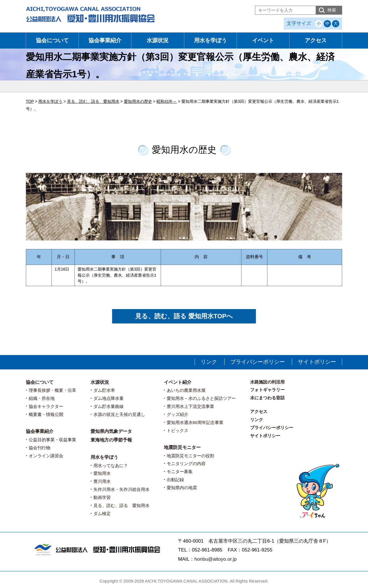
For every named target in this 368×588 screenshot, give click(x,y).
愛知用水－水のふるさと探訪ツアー (201, 398)
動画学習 (102, 497)
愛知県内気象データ (111, 431)
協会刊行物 (40, 448)
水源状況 (158, 40)
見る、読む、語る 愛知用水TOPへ (184, 316)
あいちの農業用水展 (186, 390)
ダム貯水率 (104, 390)
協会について (52, 40)
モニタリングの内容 (186, 463)
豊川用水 (102, 481)
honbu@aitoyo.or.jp (215, 559)
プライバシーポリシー (258, 362)
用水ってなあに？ (111, 465)
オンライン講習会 (46, 456)
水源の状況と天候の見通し (119, 414)
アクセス (316, 40)
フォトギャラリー (267, 390)
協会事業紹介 (105, 40)
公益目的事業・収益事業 (52, 440)
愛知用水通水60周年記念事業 (195, 422)
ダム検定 (102, 513)
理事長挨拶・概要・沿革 (52, 390)
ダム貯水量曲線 (109, 406)
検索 (332, 10)
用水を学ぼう (210, 40)
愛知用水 (102, 473)
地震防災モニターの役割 (190, 456)
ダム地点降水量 (109, 398)
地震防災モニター (182, 447)
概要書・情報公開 (46, 414)
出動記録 (175, 480)
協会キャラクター (46, 406)
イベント (263, 40)
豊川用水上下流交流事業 (190, 406)
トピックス (178, 430)
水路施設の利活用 (267, 382)
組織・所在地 (42, 398)
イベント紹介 (178, 382)
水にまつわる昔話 (267, 398)
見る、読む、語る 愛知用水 (121, 505)
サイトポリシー (317, 362)
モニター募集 (180, 472)
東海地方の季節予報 (111, 440)
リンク (209, 362)
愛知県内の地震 (182, 488)
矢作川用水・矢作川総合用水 (121, 489)
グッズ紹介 (178, 414)
